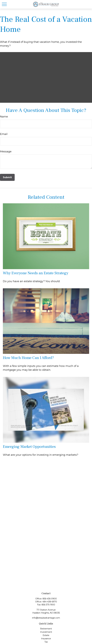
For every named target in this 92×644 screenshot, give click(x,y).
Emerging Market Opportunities (29, 447)
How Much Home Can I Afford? (28, 358)
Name (4, 117)
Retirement (46, 629)
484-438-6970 (50, 602)
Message (6, 152)
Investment (46, 632)
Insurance (46, 639)
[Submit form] (7, 177)
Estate (46, 635)
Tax (46, 642)
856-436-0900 (50, 599)
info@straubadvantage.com (46, 618)
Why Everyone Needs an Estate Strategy (36, 273)
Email (4, 134)
